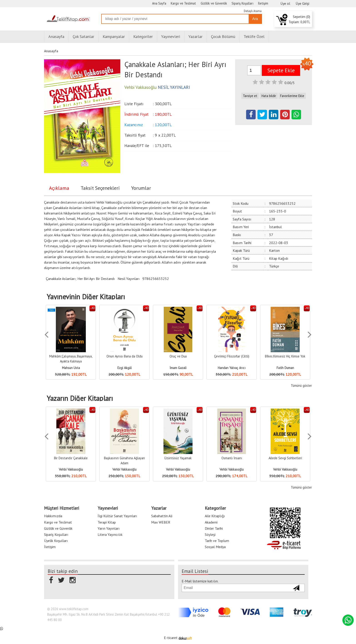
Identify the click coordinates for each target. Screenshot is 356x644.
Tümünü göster (301, 386)
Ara (255, 19)
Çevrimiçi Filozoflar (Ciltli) (232, 356)
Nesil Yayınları (129, 279)
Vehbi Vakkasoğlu (71, 469)
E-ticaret (171, 638)
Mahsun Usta (71, 368)
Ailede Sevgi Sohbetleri (285, 458)
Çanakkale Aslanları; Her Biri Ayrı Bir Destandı (80, 279)
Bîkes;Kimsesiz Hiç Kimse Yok (285, 356)
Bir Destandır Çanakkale (71, 458)
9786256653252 (156, 279)
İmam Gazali (178, 368)
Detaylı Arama (253, 11)
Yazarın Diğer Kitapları (80, 398)
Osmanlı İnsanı (232, 458)
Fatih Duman (285, 368)
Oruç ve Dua (178, 356)
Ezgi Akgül (125, 368)
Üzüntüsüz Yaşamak (178, 458)
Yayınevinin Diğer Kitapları (86, 297)
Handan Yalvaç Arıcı (232, 368)
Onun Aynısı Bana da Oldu (125, 356)
